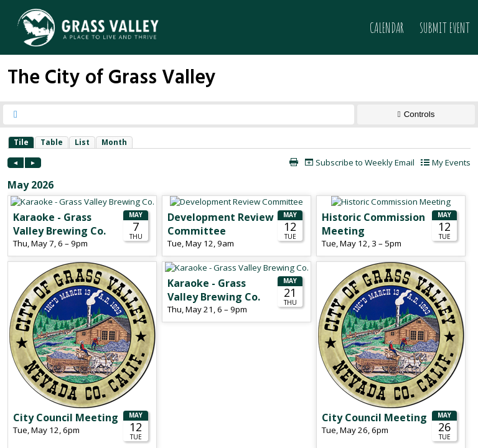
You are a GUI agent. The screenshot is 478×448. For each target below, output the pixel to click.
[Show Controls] (416, 114)
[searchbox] (190, 114)
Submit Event (445, 28)
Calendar (387, 28)
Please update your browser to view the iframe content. (239, 142)
